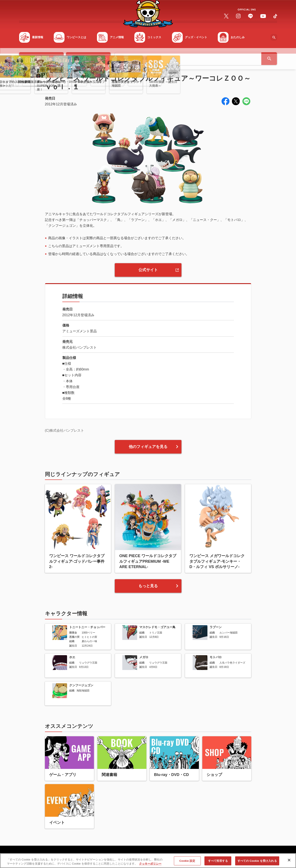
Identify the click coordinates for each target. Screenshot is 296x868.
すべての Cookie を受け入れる (257, 863)
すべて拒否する (218, 863)
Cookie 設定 (187, 863)
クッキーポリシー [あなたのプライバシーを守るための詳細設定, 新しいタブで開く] (150, 866)
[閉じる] (289, 862)
